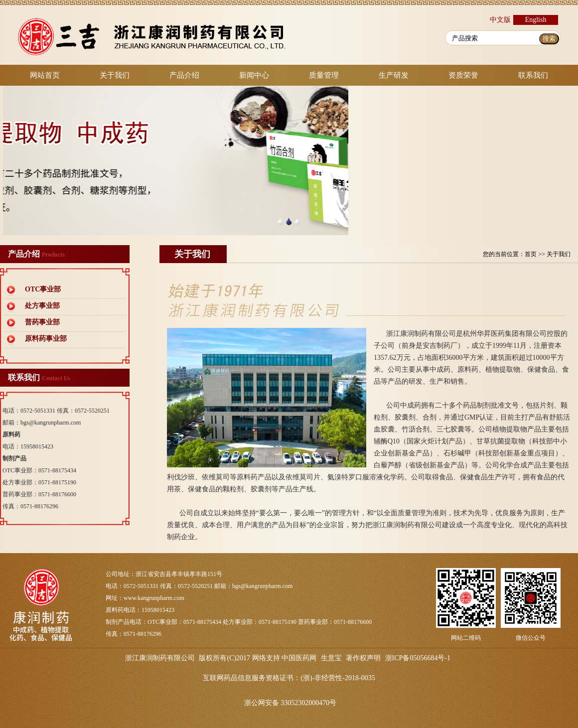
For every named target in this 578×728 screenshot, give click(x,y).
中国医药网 (299, 658)
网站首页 (45, 75)
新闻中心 (254, 75)
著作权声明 (363, 658)
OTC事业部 (43, 289)
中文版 (500, 20)
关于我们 (115, 75)
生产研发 (394, 75)
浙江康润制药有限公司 (160, 658)
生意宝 (331, 658)
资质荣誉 (463, 75)
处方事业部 (42, 306)
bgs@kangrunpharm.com (51, 423)
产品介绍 (184, 75)
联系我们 (533, 75)
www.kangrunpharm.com (154, 598)
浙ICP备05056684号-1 (418, 658)
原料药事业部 (46, 339)
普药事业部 (42, 322)
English (536, 20)
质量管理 (324, 75)
